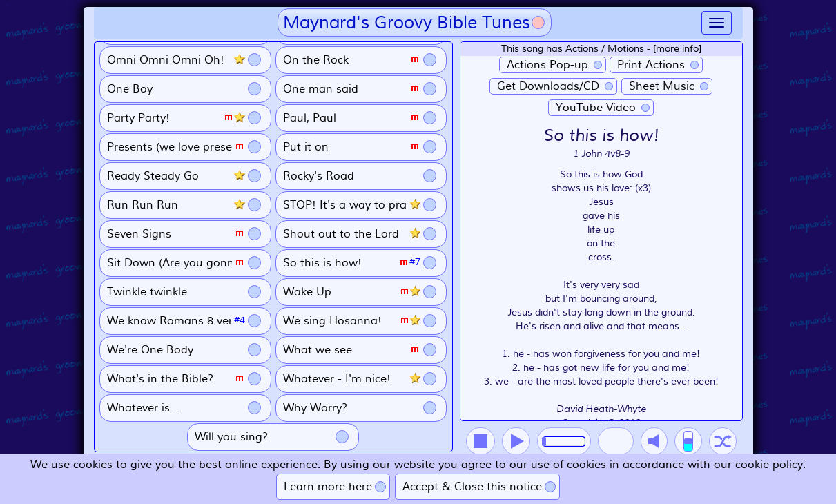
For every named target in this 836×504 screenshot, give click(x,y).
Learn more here (328, 487)
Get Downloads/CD (548, 86)
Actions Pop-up (547, 65)
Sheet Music (662, 86)
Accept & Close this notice (472, 487)
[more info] (677, 49)
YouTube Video (596, 108)
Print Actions (651, 65)
